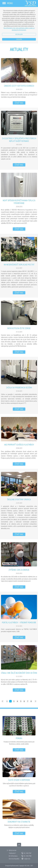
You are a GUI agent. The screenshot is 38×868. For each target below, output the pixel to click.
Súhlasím (19, 39)
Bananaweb (15, 866)
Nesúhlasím (19, 34)
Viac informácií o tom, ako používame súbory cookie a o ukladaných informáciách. (19, 29)
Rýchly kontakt (13, 850)
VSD (26, 866)
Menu (7, 3)
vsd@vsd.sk (27, 859)
